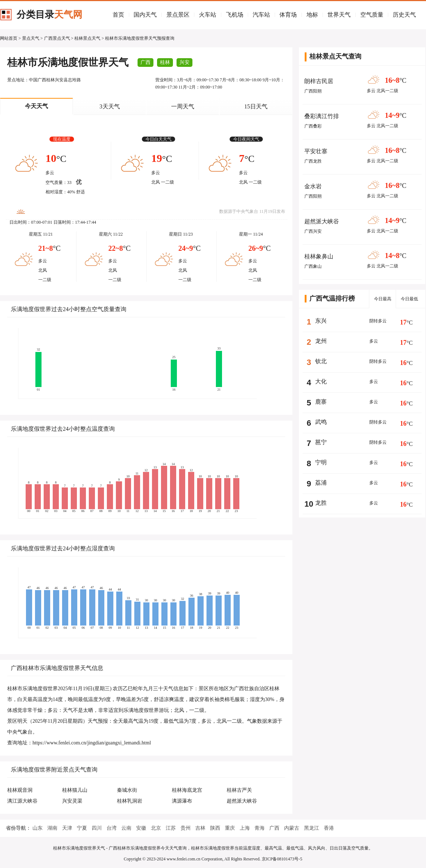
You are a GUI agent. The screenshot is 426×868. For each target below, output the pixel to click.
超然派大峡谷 (322, 221)
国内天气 (145, 15)
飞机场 (235, 15)
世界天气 (339, 15)
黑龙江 (312, 828)
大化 (321, 381)
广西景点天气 (57, 38)
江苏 (171, 828)
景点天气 (31, 38)
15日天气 (256, 106)
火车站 (208, 15)
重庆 (230, 828)
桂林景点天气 (87, 38)
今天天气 (36, 106)
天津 (67, 828)
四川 (97, 828)
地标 (312, 15)
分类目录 (49, 15)
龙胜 (321, 503)
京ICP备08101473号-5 (282, 859)
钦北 (321, 361)
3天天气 (110, 106)
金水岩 (313, 186)
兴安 (184, 62)
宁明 (321, 462)
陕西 (215, 828)
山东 (38, 828)
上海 (245, 828)
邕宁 (321, 442)
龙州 (321, 341)
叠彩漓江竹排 (322, 116)
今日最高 (383, 299)
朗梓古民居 (319, 81)
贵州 (186, 828)
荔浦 (321, 483)
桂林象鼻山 (319, 256)
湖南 (52, 828)
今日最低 (409, 299)
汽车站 (261, 15)
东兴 (321, 321)
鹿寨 (321, 402)
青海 (260, 828)
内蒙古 (292, 828)
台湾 (112, 828)
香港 (329, 828)
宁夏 (82, 828)
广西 (145, 62)
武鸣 (321, 422)
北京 (156, 828)
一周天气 (183, 106)
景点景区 (178, 15)
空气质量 (372, 15)
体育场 (288, 15)
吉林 (200, 828)
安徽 (141, 828)
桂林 (165, 62)
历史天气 (404, 15)
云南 (126, 828)
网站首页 (9, 38)
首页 (118, 15)
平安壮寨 (316, 151)
